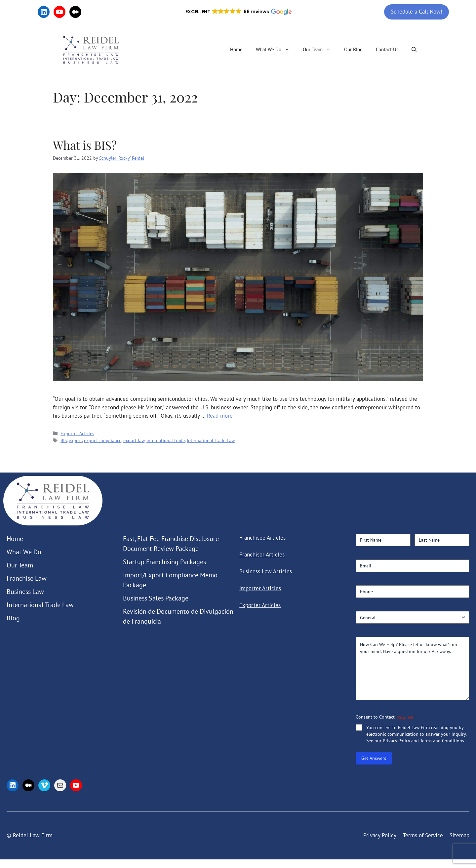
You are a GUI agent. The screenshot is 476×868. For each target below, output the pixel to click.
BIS (64, 440)
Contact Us (387, 49)
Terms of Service (423, 835)
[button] (238, 12)
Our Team (320, 50)
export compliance (103, 440)
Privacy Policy (396, 741)
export (75, 440)
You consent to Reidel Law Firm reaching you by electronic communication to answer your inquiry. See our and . (416, 734)
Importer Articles (260, 588)
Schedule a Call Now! (416, 12)
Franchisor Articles (262, 555)
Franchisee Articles (262, 538)
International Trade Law (211, 440)
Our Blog (353, 49)
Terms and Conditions (442, 741)
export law (134, 440)
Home (236, 49)
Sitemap (459, 835)
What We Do (276, 50)
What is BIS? (85, 145)
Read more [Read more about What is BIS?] (220, 416)
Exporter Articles (77, 433)
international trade (166, 440)
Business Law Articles (266, 571)
